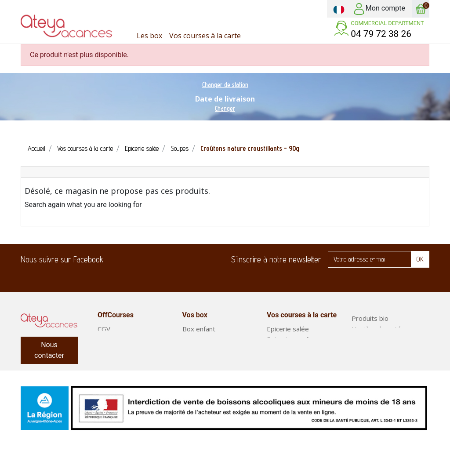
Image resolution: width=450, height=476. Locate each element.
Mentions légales (123, 360)
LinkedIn (167, 259)
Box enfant (199, 329)
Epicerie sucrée (290, 339)
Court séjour (201, 360)
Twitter (141, 259)
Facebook (116, 259)
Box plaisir (198, 339)
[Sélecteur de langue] (339, 9)
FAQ (104, 339)
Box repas (367, 360)
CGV (104, 329)
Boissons (281, 382)
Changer (225, 108)
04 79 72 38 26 (381, 34)
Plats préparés (374, 371)
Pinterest (192, 259)
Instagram (218, 259)
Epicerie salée (288, 329)
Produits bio (370, 318)
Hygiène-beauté (376, 329)
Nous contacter (49, 350)
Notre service (118, 350)
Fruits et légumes (378, 350)
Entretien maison (377, 339)
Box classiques (205, 350)
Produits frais (287, 350)
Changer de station (225, 85)
